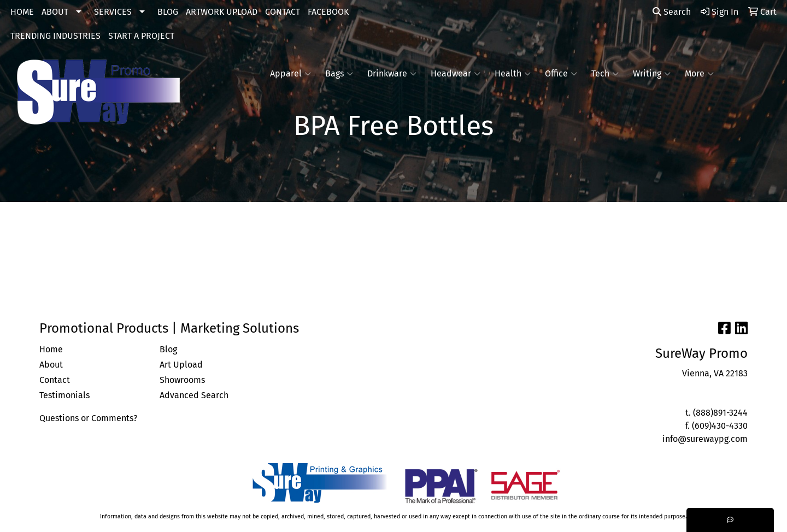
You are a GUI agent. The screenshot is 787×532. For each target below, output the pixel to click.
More (699, 74)
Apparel (290, 74)
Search (672, 12)
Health (513, 74)
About (51, 365)
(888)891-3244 (720, 413)
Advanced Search (194, 395)
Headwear (456, 74)
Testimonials (64, 395)
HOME (22, 12)
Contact (55, 380)
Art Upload (181, 365)
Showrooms (182, 380)
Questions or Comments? (88, 418)
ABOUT (55, 12)
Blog (168, 349)
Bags (339, 74)
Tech (605, 74)
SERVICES (113, 12)
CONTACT (283, 12)
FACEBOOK (328, 12)
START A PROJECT (141, 36)
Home (51, 349)
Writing (652, 74)
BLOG (168, 12)
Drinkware (392, 74)
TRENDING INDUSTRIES (55, 36)
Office (561, 74)
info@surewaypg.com (705, 439)
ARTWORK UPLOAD (222, 12)
